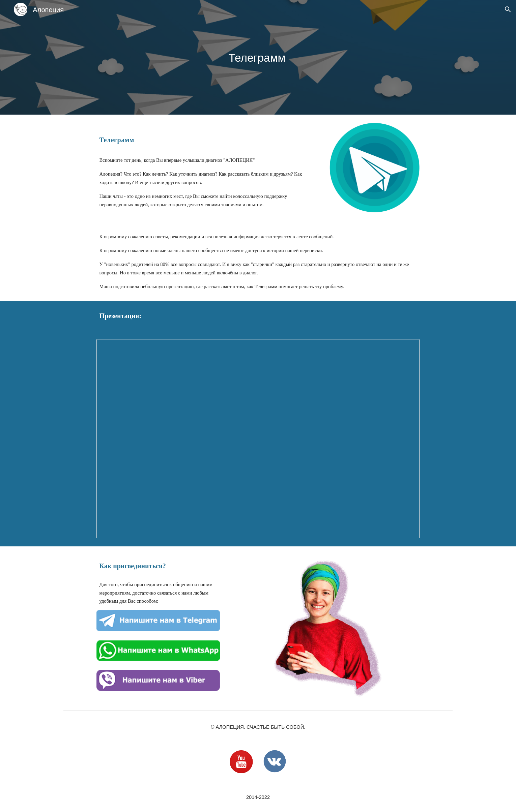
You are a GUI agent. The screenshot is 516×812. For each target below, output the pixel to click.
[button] (508, 9)
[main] (258, 57)
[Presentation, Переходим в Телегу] (258, 439)
